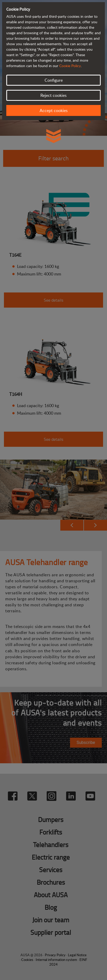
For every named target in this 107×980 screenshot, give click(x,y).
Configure (54, 80)
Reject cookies (53, 95)
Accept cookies (54, 110)
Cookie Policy (70, 66)
